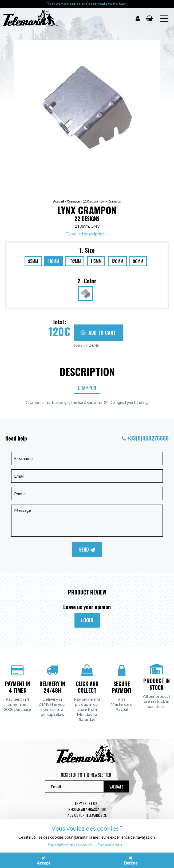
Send (87, 549)
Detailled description (87, 234)
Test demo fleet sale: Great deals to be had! (87, 4)
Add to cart (98, 332)
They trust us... (87, 803)
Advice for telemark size (87, 815)
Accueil (58, 201)
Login (87, 620)
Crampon (73, 201)
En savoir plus (110, 845)
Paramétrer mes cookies (70, 845)
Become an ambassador (87, 809)
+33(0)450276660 (148, 438)
